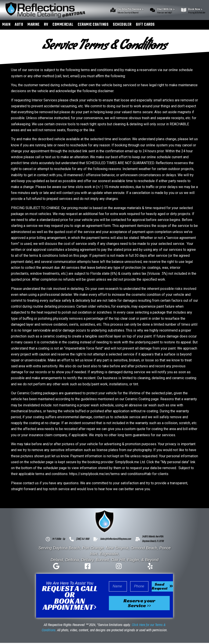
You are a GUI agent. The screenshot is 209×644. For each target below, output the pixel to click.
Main (6, 25)
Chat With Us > (166, 9)
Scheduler (122, 25)
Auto (19, 25)
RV (46, 25)
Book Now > (195, 9)
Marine (33, 25)
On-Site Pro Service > (130, 9)
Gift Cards (145, 25)
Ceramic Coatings (93, 25)
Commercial (63, 25)
